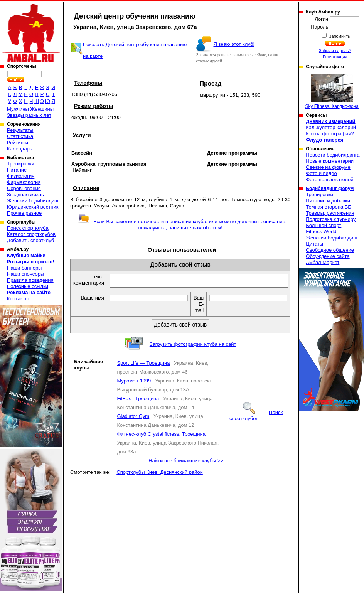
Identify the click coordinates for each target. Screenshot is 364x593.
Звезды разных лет (29, 115)
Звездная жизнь (25, 195)
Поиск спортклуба (28, 228)
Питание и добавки (328, 201)
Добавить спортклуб (30, 240)
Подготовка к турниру (331, 219)
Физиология (21, 176)
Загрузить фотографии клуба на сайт (193, 346)
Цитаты (314, 244)
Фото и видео (321, 173)
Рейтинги (18, 142)
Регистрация (335, 57)
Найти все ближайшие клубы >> (186, 463)
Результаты (20, 130)
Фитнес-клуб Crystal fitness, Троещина (161, 436)
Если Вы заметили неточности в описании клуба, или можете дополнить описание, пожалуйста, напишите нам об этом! (182, 225)
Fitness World (321, 232)
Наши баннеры (24, 268)
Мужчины (18, 109)
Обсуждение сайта (328, 256)
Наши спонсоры (25, 274)
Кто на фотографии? (330, 134)
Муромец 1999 (134, 383)
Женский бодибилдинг (33, 201)
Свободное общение (330, 250)
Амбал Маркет (323, 262)
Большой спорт (324, 225)
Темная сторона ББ (329, 207)
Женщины (42, 109)
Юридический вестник (33, 207)
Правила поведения (30, 280)
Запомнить (339, 36)
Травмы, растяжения (330, 213)
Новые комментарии (330, 161)
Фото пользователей (329, 179)
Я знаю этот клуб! (234, 44)
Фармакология (24, 182)
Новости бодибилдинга (333, 155)
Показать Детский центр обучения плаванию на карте (135, 50)
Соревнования (24, 188)
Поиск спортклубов (256, 418)
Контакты (18, 299)
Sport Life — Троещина (143, 365)
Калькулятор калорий (331, 127)
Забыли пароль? (335, 51)
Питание (17, 170)
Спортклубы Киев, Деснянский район (160, 474)
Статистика (20, 136)
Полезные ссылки (28, 286)
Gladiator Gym (133, 419)
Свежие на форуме (328, 167)
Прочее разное (24, 213)
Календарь (20, 149)
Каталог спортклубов (31, 234)
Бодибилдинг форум (330, 189)
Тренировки (20, 164)
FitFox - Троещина (138, 401)
